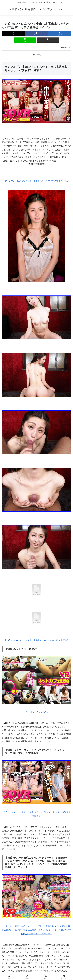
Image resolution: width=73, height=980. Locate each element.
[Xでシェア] (13, 34)
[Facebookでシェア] (37, 34)
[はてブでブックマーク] (60, 34)
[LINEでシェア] (25, 40)
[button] (48, 40)
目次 (34, 55)
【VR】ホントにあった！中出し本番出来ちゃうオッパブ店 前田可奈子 (36, 181)
